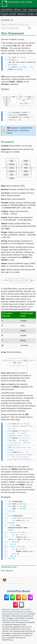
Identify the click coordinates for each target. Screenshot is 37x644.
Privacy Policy (25, 609)
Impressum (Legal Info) (10, 609)
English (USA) (8, 14)
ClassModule (14, 266)
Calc (25, 10)
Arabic (31, 14)
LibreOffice (7, 10)
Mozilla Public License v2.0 (19, 619)
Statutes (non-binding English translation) (17, 611)
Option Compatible (21, 130)
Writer (18, 10)
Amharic (22, 14)
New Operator (7, 570)
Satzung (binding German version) (14, 613)
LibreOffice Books (19, 590)
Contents (6, 20)
